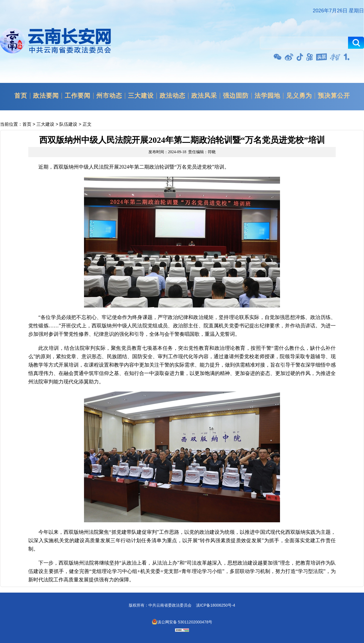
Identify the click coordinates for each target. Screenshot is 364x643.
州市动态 (109, 96)
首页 (21, 96)
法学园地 (267, 96)
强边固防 (236, 96)
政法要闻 (46, 96)
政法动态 (172, 96)
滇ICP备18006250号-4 (216, 605)
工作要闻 (78, 96)
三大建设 (141, 96)
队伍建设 (68, 124)
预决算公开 (334, 96)
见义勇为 (299, 96)
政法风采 (204, 96)
